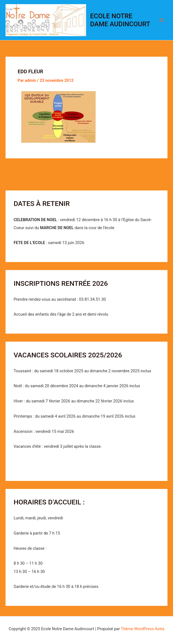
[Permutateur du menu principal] (162, 20)
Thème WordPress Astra (142, 629)
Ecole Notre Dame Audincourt (120, 20)
